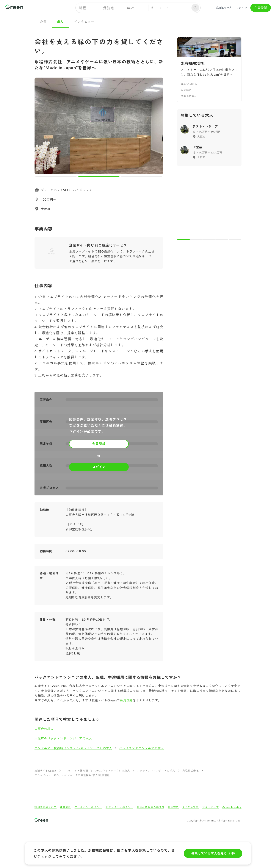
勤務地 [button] (108, 8)
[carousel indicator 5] (235, 240)
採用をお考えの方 (45, 807)
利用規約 (173, 807)
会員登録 (261, 8)
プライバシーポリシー (88, 807)
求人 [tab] (60, 22)
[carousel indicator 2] (99, 176)
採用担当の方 (224, 8)
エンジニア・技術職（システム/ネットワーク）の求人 (73, 748)
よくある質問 (191, 807)
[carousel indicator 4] (222, 240)
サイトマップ (211, 807)
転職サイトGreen (45, 771)
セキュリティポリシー (119, 807)
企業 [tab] (43, 22)
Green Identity (232, 807)
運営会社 (65, 807)
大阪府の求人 (44, 729)
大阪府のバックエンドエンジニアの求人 (63, 738)
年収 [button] (131, 8)
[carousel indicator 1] (56, 176)
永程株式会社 (191, 771)
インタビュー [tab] (84, 22)
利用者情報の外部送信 (151, 807)
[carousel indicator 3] (142, 176)
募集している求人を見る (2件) (213, 853)
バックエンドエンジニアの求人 (142, 748)
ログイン (242, 8)
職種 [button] (83, 8)
